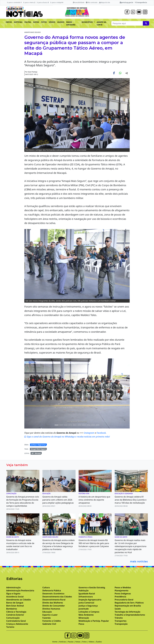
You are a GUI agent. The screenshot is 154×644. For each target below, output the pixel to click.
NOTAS (36, 22)
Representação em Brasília (128, 606)
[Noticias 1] (57, 425)
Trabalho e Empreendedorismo (130, 615)
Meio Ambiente (86, 615)
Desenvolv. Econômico (53, 594)
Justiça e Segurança (38, 445)
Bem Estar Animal (15, 606)
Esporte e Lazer (50, 615)
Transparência (141, 2)
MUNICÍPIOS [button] (87, 22)
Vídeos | (92, 642)
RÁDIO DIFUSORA (71, 23)
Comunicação (13, 618)
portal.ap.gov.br (126, 2)
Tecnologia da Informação (128, 612)
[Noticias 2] (61, 425)
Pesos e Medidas (123, 587)
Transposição (121, 624)
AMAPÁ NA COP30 (101, 23)
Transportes (121, 621)
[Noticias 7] (79, 425)
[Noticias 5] (70, 425)
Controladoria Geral (16, 621)
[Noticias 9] (88, 425)
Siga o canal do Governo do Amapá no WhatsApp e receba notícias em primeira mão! (67, 437)
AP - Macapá (36, 453)
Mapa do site (105, 2)
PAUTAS (28, 22)
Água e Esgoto (13, 594)
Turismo (10, 627)
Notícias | (64, 642)
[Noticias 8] (84, 425)
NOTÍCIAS (18, 22)
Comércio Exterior (15, 615)
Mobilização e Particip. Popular (94, 621)
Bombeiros (12, 609)
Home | (56, 642)
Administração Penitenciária (20, 591)
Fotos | (85, 642)
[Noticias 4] (66, 425)
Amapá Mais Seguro (38, 449)
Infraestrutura (86, 597)
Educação (47, 612)
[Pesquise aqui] (146, 23)
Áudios (99, 642)
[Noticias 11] (98, 425)
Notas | (79, 642)
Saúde (118, 609)
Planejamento (122, 591)
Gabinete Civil (49, 624)
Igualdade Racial (87, 594)
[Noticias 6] (75, 425)
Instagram (90, 433)
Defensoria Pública (52, 591)
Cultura (46, 587)
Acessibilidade (79, 2)
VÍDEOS (52, 22)
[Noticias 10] (93, 425)
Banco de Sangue (15, 603)
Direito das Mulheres (53, 603)
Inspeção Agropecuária (90, 600)
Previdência (120, 597)
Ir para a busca (43, 2)
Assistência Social (15, 597)
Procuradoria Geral (124, 600)
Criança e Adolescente (17, 624)
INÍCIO (9, 22)
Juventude (84, 609)
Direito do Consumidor (54, 606)
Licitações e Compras (89, 612)
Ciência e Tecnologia (16, 612)
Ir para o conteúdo (14, 2)
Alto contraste (92, 2)
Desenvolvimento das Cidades (57, 597)
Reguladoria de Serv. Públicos (129, 603)
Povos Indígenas (123, 594)
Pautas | (72, 642)
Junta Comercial (86, 603)
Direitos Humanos (51, 609)
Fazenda (47, 618)
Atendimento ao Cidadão (19, 600)
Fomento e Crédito (52, 621)
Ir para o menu (29, 2)
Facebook (101, 433)
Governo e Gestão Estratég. (92, 587)
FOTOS (44, 22)
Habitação (84, 591)
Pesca (81, 624)
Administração (13, 587)
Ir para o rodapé (57, 2)
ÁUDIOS (61, 22)
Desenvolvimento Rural (54, 600)
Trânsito (119, 618)
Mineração (84, 618)
